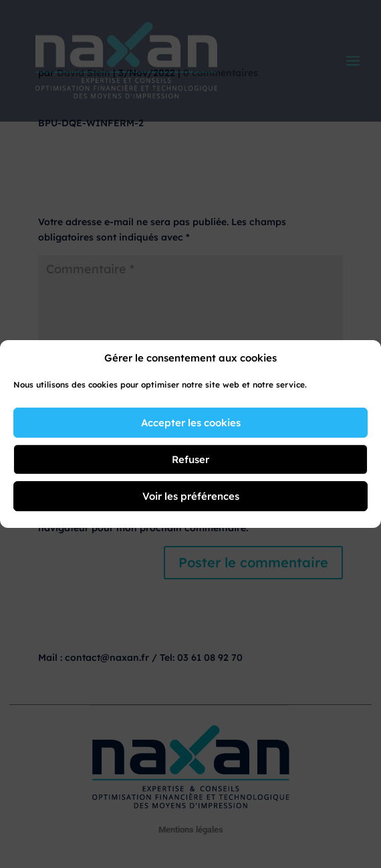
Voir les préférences (191, 496)
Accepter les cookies (191, 423)
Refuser (190, 459)
